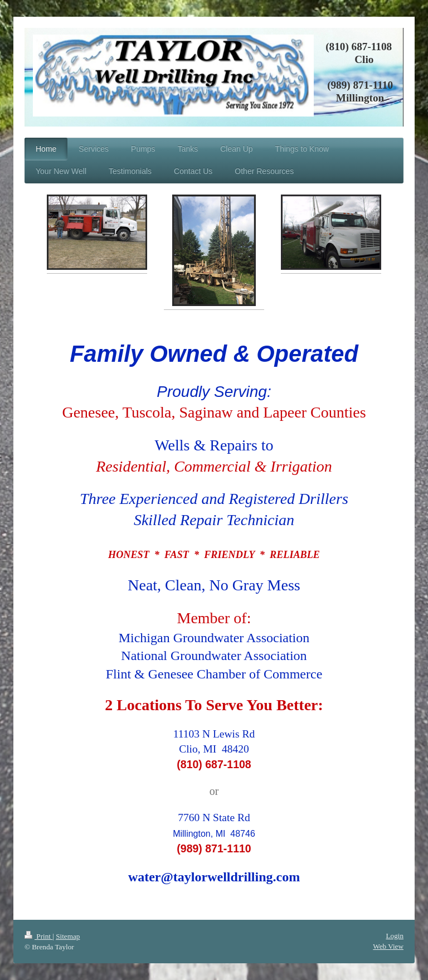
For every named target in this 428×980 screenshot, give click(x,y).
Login (395, 936)
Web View (388, 946)
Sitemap (68, 936)
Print (38, 936)
